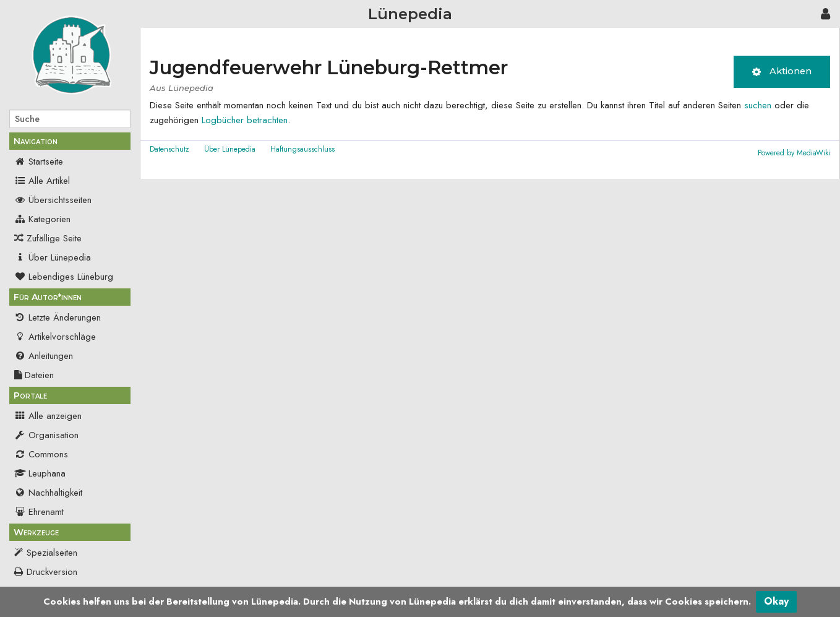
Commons (41, 454)
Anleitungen (44, 356)
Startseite (39, 162)
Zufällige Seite (54, 238)
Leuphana (40, 473)
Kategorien (42, 219)
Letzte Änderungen (58, 317)
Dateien (34, 375)
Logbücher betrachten (245, 120)
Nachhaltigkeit (48, 493)
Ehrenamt (39, 512)
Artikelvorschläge (55, 337)
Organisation (46, 435)
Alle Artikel (42, 181)
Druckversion (52, 572)
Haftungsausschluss (302, 149)
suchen (758, 105)
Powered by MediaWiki (794, 153)
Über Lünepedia (53, 257)
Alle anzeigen (48, 416)
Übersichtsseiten (53, 200)
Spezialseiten (52, 553)
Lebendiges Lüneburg (64, 277)
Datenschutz (169, 149)
